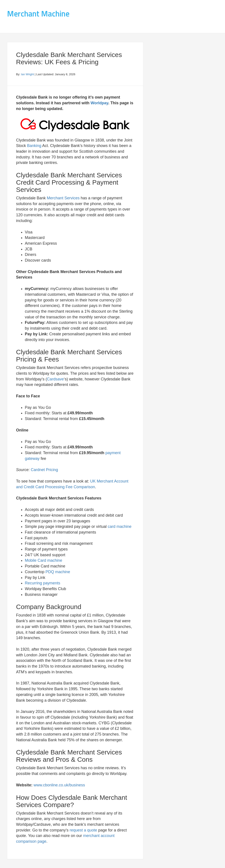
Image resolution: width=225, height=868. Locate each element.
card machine (120, 527)
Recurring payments (43, 583)
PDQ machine (58, 572)
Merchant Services (63, 198)
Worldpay (99, 103)
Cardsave (55, 379)
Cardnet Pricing (44, 470)
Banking (34, 146)
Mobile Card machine (44, 560)
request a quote (83, 830)
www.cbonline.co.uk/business (59, 785)
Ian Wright (27, 74)
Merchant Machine (38, 14)
